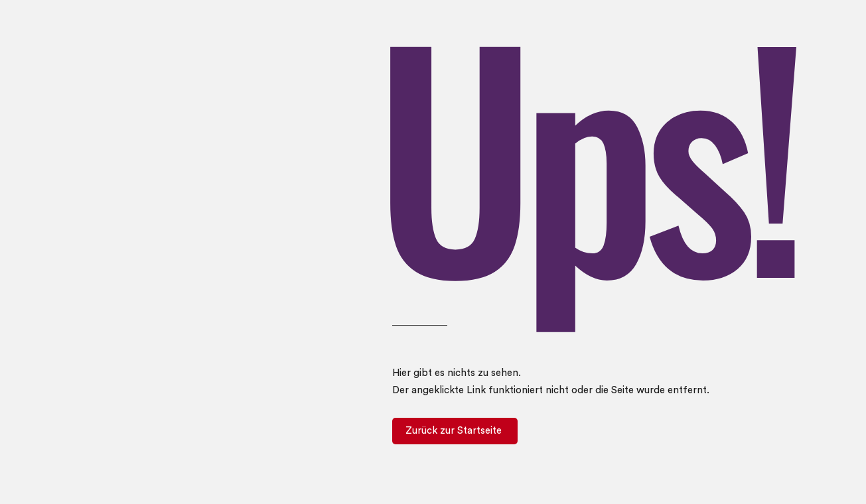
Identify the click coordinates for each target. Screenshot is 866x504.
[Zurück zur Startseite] (455, 431)
